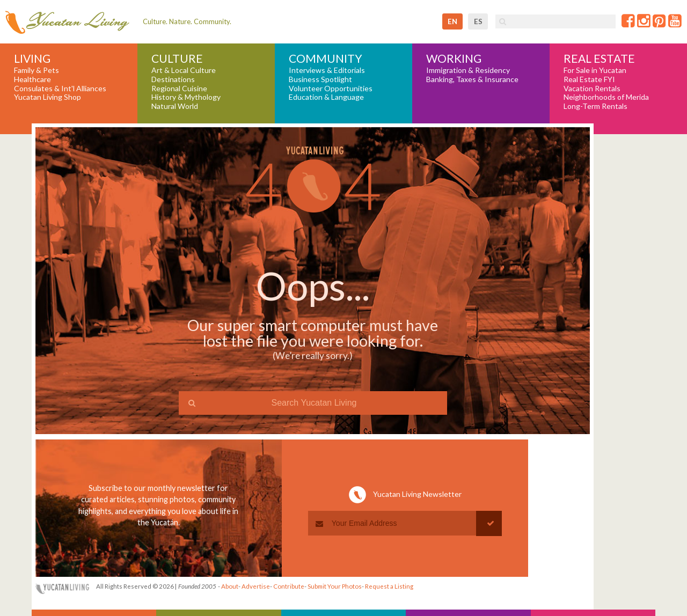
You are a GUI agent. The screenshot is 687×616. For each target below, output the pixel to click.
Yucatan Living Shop (47, 97)
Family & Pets (36, 70)
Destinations (173, 79)
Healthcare (32, 79)
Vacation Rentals (592, 89)
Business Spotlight (320, 79)
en (452, 21)
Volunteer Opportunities (331, 89)
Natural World (175, 106)
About (230, 586)
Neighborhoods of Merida (606, 97)
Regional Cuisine (179, 89)
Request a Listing (389, 586)
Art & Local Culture (184, 70)
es (478, 21)
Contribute (289, 586)
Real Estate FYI (589, 79)
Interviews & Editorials (327, 70)
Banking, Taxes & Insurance (472, 79)
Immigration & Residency (468, 70)
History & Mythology (186, 97)
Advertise (256, 586)
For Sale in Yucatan (595, 70)
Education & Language (326, 97)
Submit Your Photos (335, 586)
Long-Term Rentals (595, 106)
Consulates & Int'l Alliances (60, 89)
